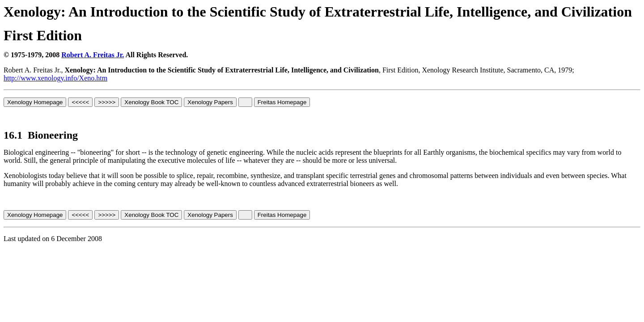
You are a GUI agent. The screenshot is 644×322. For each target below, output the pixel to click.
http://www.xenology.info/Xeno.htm (55, 78)
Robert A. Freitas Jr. (93, 55)
